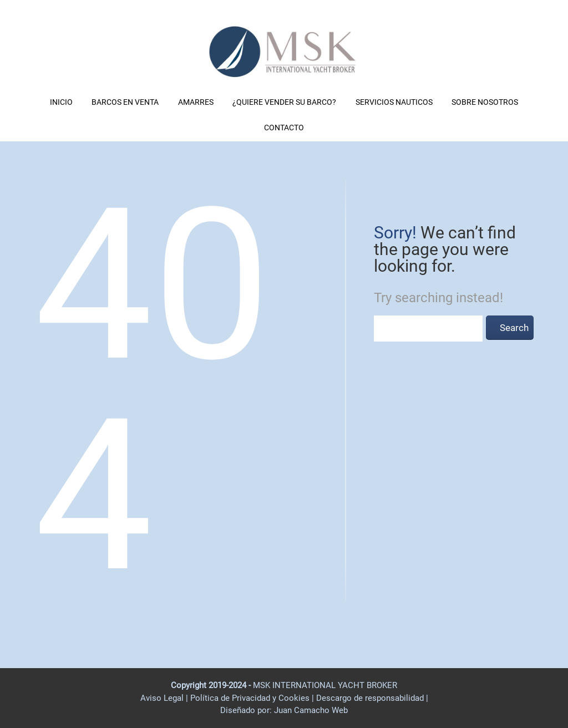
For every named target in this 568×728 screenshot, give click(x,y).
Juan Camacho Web (310, 710)
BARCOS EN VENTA (125, 102)
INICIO (61, 102)
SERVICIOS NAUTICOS (394, 102)
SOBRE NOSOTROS (485, 102)
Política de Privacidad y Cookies (251, 698)
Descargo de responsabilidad (371, 698)
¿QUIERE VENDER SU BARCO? (284, 102)
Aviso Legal (162, 698)
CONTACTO (284, 128)
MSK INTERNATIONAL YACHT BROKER (325, 685)
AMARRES (196, 102)
